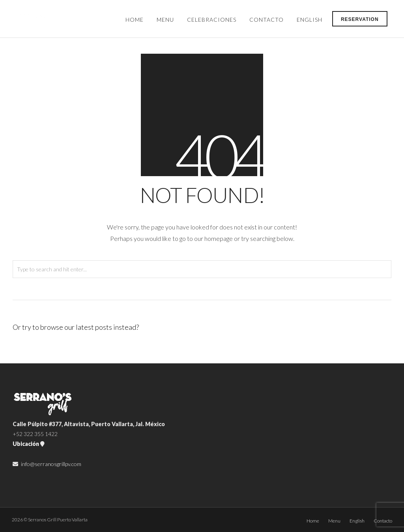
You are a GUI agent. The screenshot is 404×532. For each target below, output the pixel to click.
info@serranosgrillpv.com (51, 464)
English (310, 20)
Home (135, 20)
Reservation (360, 19)
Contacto (267, 20)
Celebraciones (212, 20)
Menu (165, 20)
